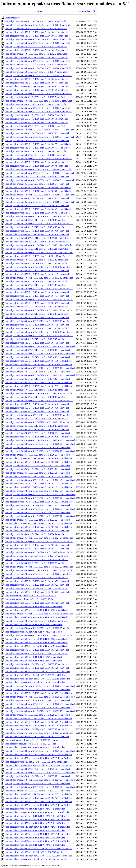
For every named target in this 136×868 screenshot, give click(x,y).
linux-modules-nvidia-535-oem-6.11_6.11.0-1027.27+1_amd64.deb (35, 838)
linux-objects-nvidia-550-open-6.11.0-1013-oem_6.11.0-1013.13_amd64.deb (39, 321)
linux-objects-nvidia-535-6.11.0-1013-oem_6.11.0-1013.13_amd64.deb (36, 307)
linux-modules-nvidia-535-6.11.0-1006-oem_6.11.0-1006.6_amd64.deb (36, 122)
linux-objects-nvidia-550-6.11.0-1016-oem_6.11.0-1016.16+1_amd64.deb (38, 350)
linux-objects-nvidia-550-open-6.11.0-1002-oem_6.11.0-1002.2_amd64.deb (38, 43)
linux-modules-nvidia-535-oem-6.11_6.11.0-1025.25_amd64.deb (34, 657)
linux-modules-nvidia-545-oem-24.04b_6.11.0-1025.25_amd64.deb (35, 682)
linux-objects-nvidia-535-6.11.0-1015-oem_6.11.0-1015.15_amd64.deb (36, 339)
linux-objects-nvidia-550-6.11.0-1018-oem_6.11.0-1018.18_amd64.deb (36, 390)
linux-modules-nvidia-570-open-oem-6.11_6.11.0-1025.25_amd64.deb (36, 617)
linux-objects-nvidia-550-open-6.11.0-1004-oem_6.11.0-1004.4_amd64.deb (38, 76)
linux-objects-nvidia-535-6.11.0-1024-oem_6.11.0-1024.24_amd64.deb (36, 556)
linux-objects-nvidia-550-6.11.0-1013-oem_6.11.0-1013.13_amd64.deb (36, 314)
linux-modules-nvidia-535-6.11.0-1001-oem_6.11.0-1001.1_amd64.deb (36, 36)
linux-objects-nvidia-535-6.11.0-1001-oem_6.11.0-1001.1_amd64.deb (36, 29)
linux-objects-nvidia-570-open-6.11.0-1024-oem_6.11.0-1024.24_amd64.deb (39, 541)
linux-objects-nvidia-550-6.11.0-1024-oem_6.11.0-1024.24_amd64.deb (36, 534)
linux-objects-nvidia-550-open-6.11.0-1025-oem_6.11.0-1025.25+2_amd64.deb (40, 704)
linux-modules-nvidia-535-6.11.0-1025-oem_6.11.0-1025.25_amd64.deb (37, 668)
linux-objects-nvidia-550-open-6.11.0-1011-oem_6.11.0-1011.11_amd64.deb (39, 252)
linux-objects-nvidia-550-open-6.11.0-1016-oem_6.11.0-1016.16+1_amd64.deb (40, 346)
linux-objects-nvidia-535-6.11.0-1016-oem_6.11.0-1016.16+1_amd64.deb (38, 357)
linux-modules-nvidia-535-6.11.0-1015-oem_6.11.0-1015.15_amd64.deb (37, 343)
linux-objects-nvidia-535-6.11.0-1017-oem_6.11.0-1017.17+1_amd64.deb (38, 379)
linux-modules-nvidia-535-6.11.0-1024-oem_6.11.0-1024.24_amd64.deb (37, 531)
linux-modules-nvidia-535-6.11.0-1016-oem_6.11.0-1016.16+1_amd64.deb (38, 364)
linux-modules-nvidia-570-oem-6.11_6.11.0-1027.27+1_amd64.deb (35, 816)
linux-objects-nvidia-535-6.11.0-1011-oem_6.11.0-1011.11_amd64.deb (36, 249)
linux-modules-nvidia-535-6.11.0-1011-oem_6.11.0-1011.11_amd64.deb (37, 242)
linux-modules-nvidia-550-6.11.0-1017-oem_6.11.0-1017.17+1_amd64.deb (38, 383)
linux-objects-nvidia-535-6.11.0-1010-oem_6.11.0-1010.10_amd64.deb (36, 227)
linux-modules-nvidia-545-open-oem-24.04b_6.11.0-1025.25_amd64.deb (37, 679)
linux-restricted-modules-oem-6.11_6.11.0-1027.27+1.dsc (30, 744)
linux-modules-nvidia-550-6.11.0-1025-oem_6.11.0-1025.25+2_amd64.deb (38, 722)
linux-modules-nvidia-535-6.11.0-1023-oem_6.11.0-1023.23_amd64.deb (37, 592)
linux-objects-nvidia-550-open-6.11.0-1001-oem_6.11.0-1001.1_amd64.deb (38, 39)
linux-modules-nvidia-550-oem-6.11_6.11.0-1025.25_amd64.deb (34, 661)
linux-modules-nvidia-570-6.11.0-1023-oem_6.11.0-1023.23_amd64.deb (37, 585)
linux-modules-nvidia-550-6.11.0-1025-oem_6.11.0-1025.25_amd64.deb (37, 603)
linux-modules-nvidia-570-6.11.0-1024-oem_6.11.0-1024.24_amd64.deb (37, 545)
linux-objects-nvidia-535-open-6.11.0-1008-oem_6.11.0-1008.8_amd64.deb (38, 159)
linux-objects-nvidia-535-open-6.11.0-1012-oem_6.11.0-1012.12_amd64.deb (39, 267)
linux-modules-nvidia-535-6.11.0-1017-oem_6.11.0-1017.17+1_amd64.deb (38, 386)
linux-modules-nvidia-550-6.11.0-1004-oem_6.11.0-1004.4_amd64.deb (36, 79)
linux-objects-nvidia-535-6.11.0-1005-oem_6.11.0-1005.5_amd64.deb (36, 104)
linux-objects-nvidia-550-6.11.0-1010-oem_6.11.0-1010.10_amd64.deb (36, 220)
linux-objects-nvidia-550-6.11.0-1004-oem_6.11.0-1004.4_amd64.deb (36, 72)
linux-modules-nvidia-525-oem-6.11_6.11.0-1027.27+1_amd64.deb (35, 845)
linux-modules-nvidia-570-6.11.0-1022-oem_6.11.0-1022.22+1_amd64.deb (38, 502)
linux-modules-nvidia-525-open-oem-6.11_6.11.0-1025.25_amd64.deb (36, 610)
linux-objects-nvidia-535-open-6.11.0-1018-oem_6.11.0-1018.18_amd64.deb (39, 401)
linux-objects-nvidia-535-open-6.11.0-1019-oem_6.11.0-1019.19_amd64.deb (39, 415)
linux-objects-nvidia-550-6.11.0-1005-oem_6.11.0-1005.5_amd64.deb (36, 97)
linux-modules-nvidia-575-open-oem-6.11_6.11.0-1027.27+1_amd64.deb (37, 805)
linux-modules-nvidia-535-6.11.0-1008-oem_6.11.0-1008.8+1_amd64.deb (38, 191)
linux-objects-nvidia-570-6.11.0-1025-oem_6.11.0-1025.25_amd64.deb (36, 621)
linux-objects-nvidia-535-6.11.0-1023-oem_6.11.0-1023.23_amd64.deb (36, 578)
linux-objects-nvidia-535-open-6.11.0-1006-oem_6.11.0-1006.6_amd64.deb (38, 108)
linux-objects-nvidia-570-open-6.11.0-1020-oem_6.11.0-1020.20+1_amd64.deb (40, 440)
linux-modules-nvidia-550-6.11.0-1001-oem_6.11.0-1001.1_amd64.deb (36, 32)
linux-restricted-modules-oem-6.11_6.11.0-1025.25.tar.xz (30, 596)
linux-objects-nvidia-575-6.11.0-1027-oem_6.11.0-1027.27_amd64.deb (36, 729)
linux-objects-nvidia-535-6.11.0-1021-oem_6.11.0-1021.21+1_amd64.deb (38, 473)
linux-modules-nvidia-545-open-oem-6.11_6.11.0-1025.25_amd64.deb (36, 643)
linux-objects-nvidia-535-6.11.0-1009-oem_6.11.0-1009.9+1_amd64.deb (37, 206)
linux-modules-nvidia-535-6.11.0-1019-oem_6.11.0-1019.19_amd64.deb (37, 411)
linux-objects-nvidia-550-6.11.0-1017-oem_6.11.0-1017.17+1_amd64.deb (38, 372)
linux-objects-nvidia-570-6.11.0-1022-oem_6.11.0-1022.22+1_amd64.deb (38, 505)
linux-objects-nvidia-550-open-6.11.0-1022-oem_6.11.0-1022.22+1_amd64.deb (40, 509)
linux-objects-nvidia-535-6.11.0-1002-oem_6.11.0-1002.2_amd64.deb (36, 47)
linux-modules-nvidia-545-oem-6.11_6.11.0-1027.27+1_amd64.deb (35, 830)
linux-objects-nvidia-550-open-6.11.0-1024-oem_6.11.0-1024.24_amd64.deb (39, 552)
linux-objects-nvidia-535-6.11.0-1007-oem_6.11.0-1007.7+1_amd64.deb (37, 141)
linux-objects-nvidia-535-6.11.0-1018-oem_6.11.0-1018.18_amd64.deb (36, 397)
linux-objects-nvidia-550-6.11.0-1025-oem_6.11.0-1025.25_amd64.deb (36, 653)
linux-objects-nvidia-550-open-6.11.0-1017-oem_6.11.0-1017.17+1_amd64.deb (40, 368)
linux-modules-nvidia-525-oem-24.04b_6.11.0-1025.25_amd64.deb (35, 675)
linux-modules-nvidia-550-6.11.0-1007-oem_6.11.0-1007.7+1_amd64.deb (38, 144)
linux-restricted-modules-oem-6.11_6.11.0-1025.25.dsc (29, 599)
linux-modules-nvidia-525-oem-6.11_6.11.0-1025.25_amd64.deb (34, 606)
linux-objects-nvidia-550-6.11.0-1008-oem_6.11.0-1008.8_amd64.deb (36, 155)
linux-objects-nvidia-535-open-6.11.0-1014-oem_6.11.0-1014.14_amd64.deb (39, 299)
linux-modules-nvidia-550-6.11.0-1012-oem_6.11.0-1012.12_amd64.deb (37, 274)
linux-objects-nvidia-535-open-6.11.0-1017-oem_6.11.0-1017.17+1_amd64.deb (40, 375)
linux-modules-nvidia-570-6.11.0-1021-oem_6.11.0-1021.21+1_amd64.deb (38, 476)
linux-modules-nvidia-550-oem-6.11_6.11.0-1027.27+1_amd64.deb (35, 823)
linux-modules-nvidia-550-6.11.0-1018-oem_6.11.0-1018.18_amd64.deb (37, 408)
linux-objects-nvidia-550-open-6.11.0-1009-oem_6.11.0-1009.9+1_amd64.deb (40, 195)
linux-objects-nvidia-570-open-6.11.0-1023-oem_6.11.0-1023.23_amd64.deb (39, 574)
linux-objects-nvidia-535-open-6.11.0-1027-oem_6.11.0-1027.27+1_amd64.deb (40, 787)
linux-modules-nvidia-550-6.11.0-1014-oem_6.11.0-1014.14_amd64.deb (37, 296)
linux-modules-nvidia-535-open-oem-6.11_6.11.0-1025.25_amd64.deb (36, 639)
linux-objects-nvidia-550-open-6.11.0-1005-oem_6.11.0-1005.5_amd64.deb (38, 101)
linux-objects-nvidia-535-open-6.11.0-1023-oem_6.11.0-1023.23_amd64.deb (39, 570)
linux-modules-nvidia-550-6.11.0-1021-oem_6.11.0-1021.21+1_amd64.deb (38, 484)
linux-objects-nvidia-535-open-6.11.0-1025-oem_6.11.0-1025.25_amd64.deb (39, 614)
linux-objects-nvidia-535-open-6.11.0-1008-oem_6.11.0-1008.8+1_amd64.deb (40, 180)
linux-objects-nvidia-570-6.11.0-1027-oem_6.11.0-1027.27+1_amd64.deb (38, 776)
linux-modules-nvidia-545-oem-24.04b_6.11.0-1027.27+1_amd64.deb (36, 859)
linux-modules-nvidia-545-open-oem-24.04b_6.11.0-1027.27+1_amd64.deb (39, 856)
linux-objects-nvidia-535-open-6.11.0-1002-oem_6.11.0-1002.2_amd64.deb (38, 61)
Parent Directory (12, 18)
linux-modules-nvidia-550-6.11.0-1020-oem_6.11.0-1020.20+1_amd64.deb (38, 458)
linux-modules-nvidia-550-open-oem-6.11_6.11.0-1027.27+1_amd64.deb (37, 820)
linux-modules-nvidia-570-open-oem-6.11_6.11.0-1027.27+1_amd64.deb (37, 812)
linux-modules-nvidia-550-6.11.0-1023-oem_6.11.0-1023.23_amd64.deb (37, 581)
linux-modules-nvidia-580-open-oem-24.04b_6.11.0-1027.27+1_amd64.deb (39, 765)
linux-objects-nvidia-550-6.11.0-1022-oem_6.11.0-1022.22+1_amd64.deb (38, 513)
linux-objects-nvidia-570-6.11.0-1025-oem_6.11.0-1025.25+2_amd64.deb (38, 700)
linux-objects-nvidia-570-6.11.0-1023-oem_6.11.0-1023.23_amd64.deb (36, 588)
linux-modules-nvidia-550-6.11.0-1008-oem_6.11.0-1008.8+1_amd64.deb (38, 187)
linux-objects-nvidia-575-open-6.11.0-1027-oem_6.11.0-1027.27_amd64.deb (39, 733)
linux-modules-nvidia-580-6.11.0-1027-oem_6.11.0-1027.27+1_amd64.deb (38, 755)
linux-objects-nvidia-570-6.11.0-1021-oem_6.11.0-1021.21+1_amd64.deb (38, 469)
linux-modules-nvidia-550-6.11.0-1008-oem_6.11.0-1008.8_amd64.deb (36, 166)
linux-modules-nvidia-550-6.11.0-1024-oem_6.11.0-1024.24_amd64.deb (37, 549)
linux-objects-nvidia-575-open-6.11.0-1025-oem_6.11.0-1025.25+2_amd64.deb (40, 686)
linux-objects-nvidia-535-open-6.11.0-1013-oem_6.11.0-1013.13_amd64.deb (39, 310)
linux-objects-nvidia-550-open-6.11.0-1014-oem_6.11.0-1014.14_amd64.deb (39, 289)
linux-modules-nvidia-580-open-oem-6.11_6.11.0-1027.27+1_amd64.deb (37, 758)
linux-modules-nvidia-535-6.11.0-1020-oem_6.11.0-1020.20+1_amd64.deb (38, 462)
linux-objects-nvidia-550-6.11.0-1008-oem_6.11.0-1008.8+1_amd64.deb (37, 177)
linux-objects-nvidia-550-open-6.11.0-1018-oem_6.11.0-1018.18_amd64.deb (39, 393)
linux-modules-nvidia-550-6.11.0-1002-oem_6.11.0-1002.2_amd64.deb (36, 50)
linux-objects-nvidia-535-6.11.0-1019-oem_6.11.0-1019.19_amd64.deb (36, 426)
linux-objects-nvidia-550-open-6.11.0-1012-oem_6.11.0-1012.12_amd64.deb (39, 278)
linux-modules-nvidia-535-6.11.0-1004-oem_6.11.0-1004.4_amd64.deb (36, 83)
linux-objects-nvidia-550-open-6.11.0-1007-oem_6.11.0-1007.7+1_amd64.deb (40, 130)
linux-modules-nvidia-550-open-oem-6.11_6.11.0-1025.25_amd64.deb (36, 646)
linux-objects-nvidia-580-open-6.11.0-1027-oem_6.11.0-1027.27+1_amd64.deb (40, 751)
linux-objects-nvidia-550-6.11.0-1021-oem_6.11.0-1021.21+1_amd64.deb (38, 466)
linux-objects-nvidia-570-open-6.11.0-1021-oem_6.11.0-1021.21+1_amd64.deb (40, 491)
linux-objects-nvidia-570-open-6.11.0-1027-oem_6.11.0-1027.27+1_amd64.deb (40, 773)
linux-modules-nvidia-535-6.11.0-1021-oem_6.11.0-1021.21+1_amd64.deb (38, 487)
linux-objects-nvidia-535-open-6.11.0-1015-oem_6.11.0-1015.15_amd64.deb (39, 336)
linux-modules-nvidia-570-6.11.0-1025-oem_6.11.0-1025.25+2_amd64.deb (38, 718)
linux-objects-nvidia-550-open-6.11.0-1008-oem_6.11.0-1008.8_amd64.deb (38, 169)
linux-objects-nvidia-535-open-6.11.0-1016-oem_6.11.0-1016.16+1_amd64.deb (40, 354)
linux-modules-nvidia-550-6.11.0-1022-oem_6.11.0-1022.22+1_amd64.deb (38, 523)
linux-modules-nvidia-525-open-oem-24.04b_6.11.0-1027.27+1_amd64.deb (39, 848)
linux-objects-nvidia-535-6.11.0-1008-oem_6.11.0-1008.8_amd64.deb (36, 151)
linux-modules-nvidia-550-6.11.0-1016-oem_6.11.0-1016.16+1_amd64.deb (38, 361)
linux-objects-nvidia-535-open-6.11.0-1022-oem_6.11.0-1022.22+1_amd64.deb (40, 516)
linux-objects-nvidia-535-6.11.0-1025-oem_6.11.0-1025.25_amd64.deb (36, 664)
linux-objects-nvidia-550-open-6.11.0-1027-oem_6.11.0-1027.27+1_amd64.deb (40, 780)
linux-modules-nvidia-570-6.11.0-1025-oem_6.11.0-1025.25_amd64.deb (37, 650)
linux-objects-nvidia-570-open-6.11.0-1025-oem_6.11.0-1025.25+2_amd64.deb (40, 697)
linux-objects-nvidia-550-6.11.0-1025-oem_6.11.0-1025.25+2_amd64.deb (38, 708)
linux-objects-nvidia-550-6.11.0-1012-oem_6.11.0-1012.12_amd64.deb (36, 260)
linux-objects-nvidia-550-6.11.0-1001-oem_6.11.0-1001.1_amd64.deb (36, 21)
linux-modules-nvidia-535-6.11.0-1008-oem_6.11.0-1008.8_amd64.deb (36, 162)
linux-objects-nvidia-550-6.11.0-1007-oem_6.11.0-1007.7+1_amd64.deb (37, 133)
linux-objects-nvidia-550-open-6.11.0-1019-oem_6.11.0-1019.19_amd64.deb (39, 422)
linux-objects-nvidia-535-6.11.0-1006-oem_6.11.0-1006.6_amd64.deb (36, 126)
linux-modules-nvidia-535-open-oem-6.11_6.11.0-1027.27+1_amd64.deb (37, 834)
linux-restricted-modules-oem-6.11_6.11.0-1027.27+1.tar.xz (31, 740)
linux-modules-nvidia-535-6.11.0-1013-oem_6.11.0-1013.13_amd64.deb (37, 303)
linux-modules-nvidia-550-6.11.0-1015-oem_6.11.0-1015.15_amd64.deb (37, 325)
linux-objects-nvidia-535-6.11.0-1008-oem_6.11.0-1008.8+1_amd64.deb (37, 184)
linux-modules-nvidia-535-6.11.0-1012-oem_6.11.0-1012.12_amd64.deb (37, 271)
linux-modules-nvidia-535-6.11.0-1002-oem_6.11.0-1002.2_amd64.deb (36, 57)
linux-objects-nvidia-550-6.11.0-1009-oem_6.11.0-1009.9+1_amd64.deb (37, 198)
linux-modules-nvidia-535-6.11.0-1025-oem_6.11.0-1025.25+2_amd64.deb (38, 726)
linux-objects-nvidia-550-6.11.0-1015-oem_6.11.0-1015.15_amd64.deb (36, 328)
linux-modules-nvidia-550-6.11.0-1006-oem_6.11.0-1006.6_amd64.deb (36, 119)
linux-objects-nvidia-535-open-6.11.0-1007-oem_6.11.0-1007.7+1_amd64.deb (40, 137)
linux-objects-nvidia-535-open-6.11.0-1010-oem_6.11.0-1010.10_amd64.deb (39, 216)
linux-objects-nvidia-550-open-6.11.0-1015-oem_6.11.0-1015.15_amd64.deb (39, 332)
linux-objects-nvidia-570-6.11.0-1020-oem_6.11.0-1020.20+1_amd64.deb (38, 433)
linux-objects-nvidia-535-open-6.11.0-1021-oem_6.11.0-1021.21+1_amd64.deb (40, 480)
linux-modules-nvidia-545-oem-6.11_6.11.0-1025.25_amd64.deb (34, 625)
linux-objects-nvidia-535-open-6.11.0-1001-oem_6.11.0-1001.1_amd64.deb (38, 25)
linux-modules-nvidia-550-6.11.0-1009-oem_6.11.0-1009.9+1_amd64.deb (38, 209)
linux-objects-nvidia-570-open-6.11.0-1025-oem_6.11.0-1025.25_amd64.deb (39, 628)
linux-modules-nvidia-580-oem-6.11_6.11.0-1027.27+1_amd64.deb (35, 747)
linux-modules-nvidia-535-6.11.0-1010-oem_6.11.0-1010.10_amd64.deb (37, 234)
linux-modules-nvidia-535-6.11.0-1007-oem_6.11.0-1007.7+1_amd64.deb (38, 148)
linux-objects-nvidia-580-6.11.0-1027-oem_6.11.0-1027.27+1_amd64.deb (38, 769)
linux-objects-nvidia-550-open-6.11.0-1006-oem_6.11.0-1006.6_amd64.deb (38, 112)
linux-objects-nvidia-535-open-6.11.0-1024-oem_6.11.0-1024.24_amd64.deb (39, 538)
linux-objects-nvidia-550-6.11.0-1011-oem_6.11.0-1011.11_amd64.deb (36, 238)
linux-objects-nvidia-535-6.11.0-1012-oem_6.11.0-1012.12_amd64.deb (36, 263)
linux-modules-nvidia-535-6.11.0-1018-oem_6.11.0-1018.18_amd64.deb (37, 404)
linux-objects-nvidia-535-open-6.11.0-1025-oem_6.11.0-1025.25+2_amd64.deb (40, 711)
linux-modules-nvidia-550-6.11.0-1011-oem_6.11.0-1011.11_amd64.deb (37, 256)
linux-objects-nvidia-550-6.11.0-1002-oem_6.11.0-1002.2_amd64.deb (36, 54)
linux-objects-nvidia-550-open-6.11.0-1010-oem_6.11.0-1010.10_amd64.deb (39, 224)
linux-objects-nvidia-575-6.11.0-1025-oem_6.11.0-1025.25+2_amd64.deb (38, 690)
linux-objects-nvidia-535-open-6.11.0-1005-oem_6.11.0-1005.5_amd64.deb (38, 94)
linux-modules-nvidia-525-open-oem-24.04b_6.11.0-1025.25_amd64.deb (37, 671)
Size (95, 11)
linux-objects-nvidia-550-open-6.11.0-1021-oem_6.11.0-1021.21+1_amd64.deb (40, 495)
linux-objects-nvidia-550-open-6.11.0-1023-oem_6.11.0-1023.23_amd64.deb (39, 567)
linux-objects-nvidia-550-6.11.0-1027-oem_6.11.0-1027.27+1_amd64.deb (38, 783)
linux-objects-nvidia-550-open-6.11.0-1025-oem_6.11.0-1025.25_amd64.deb (39, 635)
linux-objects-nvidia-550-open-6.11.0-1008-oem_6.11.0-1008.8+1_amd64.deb (40, 173)
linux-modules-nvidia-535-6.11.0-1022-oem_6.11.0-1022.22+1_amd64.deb (38, 527)
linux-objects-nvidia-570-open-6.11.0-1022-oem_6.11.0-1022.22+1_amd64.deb (40, 498)
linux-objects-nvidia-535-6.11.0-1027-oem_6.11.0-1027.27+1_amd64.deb (38, 791)
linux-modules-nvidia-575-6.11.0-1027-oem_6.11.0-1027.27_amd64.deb (37, 737)
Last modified (84, 11)
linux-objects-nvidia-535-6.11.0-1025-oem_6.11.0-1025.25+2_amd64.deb (38, 715)
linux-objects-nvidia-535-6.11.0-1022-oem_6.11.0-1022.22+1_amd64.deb (38, 520)
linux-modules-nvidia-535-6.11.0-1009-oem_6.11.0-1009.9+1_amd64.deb (38, 213)
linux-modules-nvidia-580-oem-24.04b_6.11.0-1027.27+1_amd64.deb (36, 762)
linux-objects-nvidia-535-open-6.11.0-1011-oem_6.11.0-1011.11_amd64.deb (39, 245)
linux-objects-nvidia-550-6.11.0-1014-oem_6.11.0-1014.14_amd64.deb (36, 281)
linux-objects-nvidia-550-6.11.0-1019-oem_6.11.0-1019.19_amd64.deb (36, 419)
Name (40, 11)
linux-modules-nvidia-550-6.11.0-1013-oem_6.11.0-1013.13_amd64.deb (37, 318)
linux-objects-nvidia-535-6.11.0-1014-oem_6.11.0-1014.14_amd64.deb (36, 285)
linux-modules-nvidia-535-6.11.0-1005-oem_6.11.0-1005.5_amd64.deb (36, 86)
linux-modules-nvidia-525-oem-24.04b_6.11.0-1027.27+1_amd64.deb (36, 852)
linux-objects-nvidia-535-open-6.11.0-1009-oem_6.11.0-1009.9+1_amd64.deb (40, 202)
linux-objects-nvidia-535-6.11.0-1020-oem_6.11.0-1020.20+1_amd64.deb (38, 455)
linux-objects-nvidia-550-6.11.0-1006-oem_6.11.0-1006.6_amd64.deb (36, 115)
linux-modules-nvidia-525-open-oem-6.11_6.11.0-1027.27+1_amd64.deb (37, 841)
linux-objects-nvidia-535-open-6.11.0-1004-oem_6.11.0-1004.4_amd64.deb (38, 68)
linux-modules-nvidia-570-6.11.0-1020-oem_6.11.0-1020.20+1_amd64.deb (38, 437)
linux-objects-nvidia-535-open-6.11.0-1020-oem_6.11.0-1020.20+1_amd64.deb (40, 451)
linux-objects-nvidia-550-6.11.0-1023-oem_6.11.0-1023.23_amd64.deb (36, 563)
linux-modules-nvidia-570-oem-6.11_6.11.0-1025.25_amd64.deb (34, 632)
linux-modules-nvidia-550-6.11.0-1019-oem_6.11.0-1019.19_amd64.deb (37, 429)
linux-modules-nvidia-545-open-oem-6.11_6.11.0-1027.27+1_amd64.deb (37, 827)
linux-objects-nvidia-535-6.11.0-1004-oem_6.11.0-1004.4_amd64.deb (36, 65)
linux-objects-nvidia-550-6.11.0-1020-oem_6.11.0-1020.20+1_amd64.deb (38, 448)
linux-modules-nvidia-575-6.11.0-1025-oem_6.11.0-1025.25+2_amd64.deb (38, 693)
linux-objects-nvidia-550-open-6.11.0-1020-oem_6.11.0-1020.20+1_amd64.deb (40, 444)
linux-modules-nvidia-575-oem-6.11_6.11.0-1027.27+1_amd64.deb (35, 809)
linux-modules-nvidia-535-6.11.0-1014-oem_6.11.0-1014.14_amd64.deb (37, 292)
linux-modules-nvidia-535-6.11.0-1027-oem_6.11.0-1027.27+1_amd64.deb (38, 802)
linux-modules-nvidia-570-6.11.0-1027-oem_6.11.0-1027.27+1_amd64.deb (38, 794)
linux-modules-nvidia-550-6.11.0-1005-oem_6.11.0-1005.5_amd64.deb (36, 90)
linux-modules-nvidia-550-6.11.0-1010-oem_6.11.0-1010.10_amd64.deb (37, 231)
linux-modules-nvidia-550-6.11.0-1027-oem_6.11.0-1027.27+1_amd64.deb (38, 798)
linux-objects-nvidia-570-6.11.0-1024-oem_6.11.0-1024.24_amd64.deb (36, 560)
